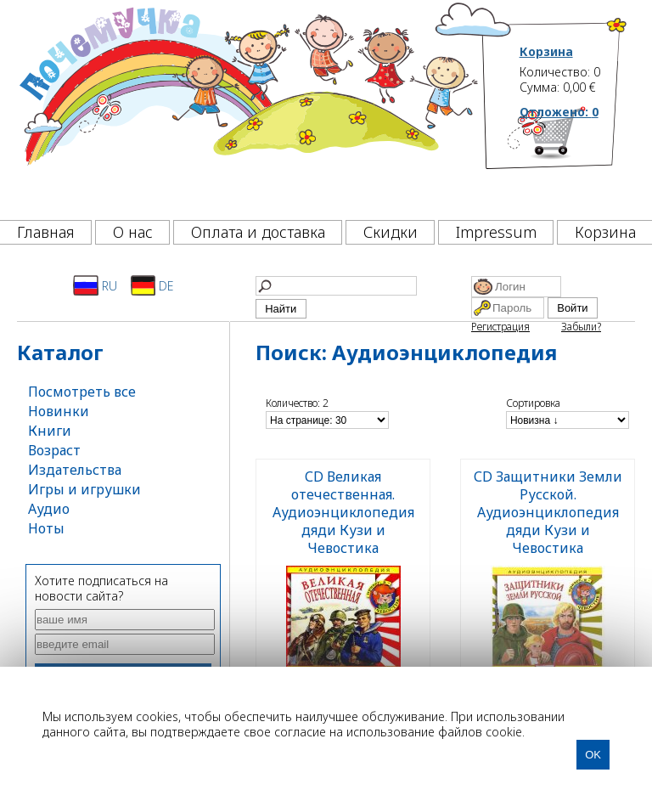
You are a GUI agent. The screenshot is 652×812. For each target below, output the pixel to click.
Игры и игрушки (84, 489)
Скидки (391, 232)
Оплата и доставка (258, 232)
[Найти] (336, 286)
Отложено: (559, 112)
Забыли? (581, 327)
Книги (50, 431)
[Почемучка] (247, 105)
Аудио (49, 509)
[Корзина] (574, 157)
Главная (46, 232)
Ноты (46, 528)
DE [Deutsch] (152, 285)
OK (593, 755)
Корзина (546, 52)
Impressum (496, 232)
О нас (133, 232)
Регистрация (500, 327)
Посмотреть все (82, 392)
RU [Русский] (95, 285)
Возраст (54, 450)
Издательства (75, 470)
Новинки (59, 411)
